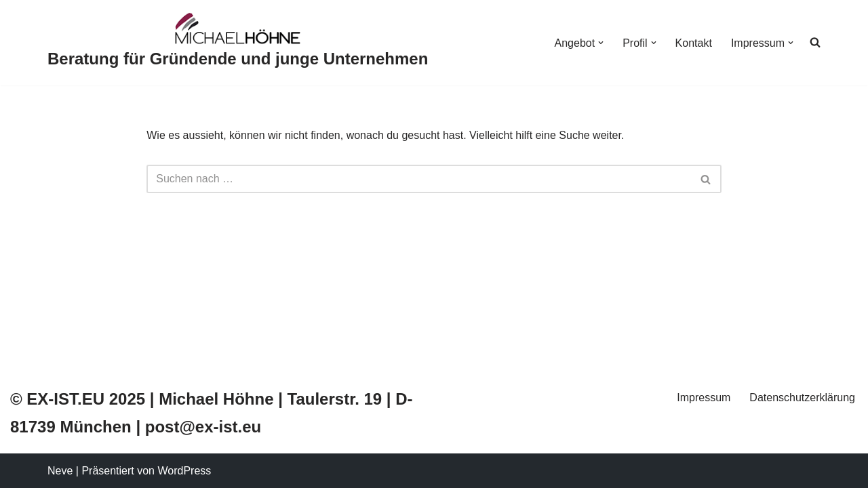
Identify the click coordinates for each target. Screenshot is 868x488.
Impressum (704, 398)
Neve (60, 471)
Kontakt (694, 43)
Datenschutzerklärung (802, 398)
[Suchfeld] (419, 179)
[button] (601, 43)
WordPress (184, 471)
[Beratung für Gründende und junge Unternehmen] (238, 43)
